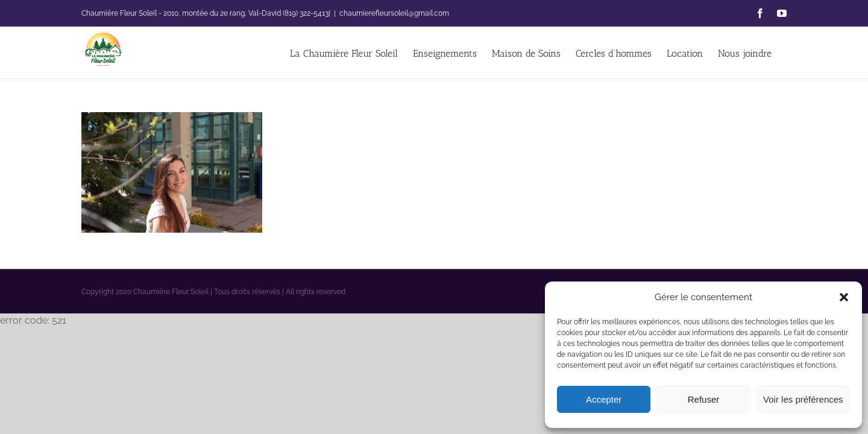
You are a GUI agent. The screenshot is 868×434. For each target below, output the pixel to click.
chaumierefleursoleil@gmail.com (394, 13)
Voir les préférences (803, 399)
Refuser (704, 399)
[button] (844, 297)
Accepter (604, 399)
